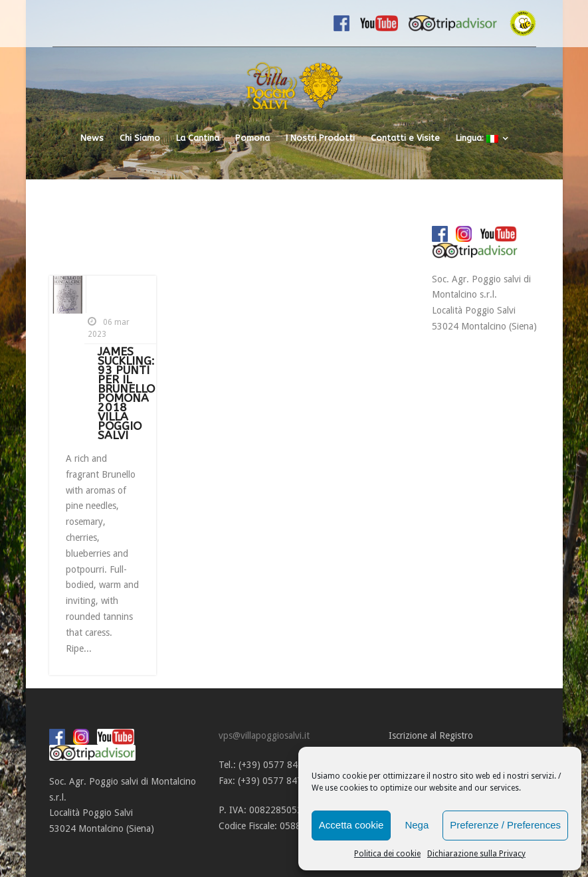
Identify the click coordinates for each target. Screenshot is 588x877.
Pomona (252, 138)
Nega (417, 825)
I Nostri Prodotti (320, 138)
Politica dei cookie (387, 854)
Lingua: (477, 138)
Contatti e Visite (405, 138)
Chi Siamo (140, 138)
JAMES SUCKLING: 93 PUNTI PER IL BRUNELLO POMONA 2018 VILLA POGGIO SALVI (126, 394)
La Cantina (198, 138)
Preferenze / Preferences (505, 825)
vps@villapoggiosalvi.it (264, 735)
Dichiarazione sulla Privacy (476, 854)
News (92, 138)
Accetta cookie (351, 825)
